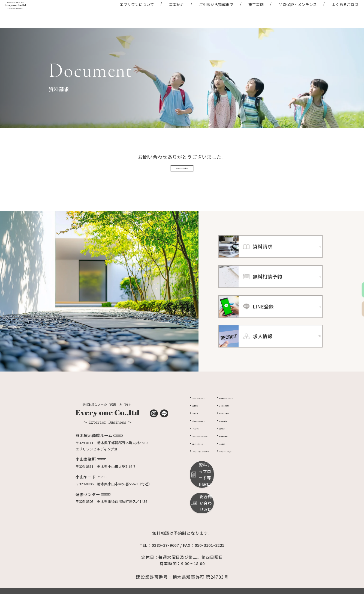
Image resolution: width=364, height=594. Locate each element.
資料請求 (252, 443)
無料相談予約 (256, 451)
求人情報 (252, 459)
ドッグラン (201, 443)
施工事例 (246, 13)
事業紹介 (167, 13)
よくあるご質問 (335, 13)
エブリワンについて (127, 13)
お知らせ (200, 428)
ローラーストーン (206, 459)
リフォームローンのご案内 (214, 466)
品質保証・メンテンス (288, 13)
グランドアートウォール (212, 451)
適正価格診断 (256, 436)
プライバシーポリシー (263, 466)
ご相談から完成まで (207, 13)
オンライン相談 (258, 428)
